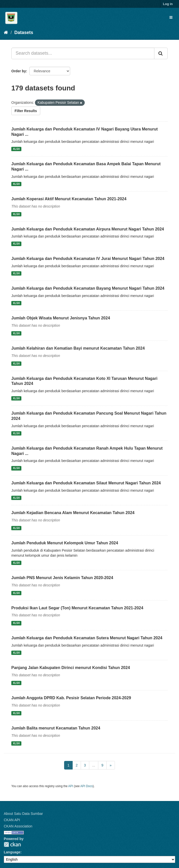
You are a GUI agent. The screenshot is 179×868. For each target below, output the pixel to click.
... (94, 765)
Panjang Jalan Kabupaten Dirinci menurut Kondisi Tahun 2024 (71, 668)
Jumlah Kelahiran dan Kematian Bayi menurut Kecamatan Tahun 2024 (78, 348)
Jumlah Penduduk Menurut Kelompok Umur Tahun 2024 (65, 543)
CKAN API (12, 820)
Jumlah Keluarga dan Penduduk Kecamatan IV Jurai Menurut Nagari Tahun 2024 (88, 259)
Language (12, 852)
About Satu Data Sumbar (23, 814)
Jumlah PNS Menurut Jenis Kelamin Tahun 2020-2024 (62, 578)
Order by (19, 71)
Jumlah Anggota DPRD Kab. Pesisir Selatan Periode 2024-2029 (71, 698)
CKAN (12, 844)
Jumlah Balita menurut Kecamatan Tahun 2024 (56, 728)
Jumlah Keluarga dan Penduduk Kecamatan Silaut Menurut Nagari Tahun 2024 (86, 483)
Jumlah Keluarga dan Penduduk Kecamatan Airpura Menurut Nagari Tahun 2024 (88, 229)
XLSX (16, 149)
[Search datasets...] (83, 53)
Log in (168, 4)
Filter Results (26, 111)
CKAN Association (18, 826)
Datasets (24, 32)
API (71, 786)
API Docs (87, 786)
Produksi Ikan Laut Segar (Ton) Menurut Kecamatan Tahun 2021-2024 (77, 608)
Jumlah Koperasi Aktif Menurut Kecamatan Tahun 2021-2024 (69, 199)
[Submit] (161, 53)
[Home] (6, 32)
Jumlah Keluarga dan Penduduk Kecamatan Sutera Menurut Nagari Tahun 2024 (87, 638)
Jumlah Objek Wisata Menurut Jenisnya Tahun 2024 (61, 318)
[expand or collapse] (171, 17)
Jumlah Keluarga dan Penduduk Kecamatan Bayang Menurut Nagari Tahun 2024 (88, 288)
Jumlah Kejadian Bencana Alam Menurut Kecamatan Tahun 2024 (73, 513)
